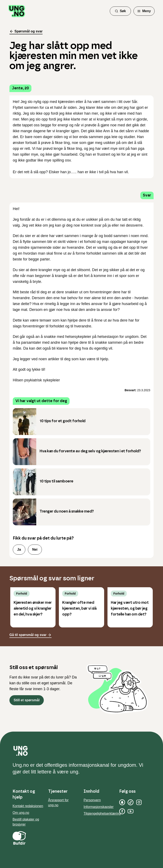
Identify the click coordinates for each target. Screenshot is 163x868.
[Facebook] (122, 811)
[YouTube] (131, 811)
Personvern (92, 800)
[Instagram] (139, 802)
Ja (19, 549)
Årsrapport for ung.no (58, 803)
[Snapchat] (122, 802)
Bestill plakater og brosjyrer (26, 822)
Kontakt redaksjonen (28, 806)
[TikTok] (131, 802)
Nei (35, 549)
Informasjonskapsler (99, 807)
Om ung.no (21, 813)
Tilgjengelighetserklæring (102, 814)
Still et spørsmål (27, 700)
